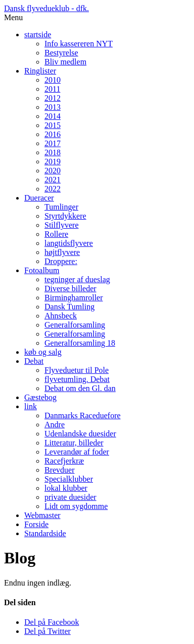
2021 (53, 180)
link (31, 406)
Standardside (45, 533)
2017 (53, 143)
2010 (53, 80)
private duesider (70, 497)
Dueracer (39, 198)
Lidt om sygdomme (76, 506)
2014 (53, 116)
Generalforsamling (75, 325)
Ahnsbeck (61, 316)
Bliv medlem (65, 62)
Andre (55, 425)
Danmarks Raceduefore (83, 415)
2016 (53, 134)
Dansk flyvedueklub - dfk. (46, 8)
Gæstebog (40, 397)
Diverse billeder (70, 288)
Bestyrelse (61, 53)
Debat (34, 361)
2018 (53, 152)
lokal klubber (66, 488)
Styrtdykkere (65, 216)
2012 (53, 98)
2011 (52, 89)
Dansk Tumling (69, 307)
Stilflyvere (62, 225)
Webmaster (42, 515)
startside (38, 35)
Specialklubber (69, 479)
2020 (53, 171)
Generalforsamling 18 (80, 343)
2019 (53, 162)
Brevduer (60, 470)
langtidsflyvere (69, 243)
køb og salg (43, 352)
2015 (53, 125)
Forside (36, 524)
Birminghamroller (74, 298)
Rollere (56, 234)
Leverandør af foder (77, 452)
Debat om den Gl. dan (80, 388)
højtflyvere (62, 252)
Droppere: (61, 261)
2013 (53, 107)
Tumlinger (61, 207)
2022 (53, 189)
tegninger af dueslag (77, 279)
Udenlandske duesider (80, 434)
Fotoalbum (42, 270)
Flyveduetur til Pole (77, 370)
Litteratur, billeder (74, 443)
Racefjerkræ (64, 461)
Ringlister (40, 71)
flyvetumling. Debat (77, 379)
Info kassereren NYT (79, 44)
